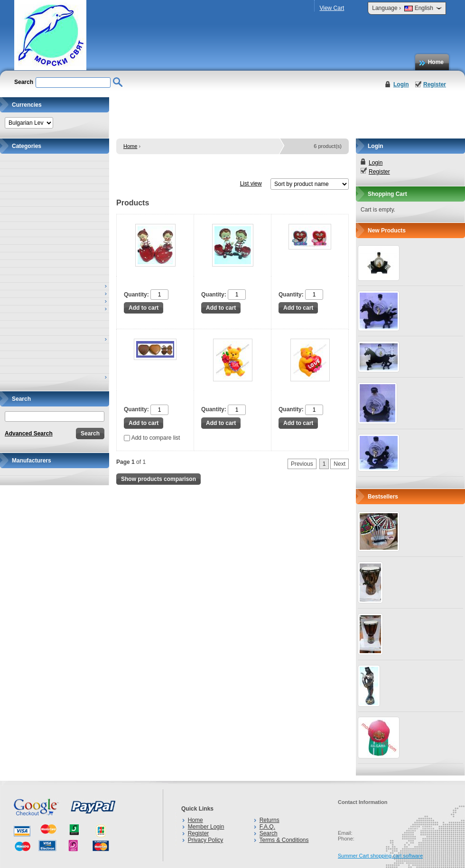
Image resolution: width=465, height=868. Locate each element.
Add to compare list (152, 438)
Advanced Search (29, 434)
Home (436, 62)
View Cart (332, 8)
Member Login (206, 827)
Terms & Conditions (284, 840)
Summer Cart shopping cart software (380, 856)
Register (435, 84)
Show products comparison (158, 479)
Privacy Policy (206, 840)
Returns (270, 820)
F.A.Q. (267, 827)
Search (269, 833)
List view (251, 184)
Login (401, 84)
